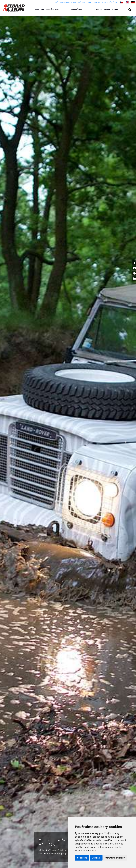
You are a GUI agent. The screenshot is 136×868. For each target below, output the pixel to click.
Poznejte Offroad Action (106, 9)
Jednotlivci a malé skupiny (47, 9)
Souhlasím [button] (82, 858)
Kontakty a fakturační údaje (106, 2)
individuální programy (60, 854)
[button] (130, 10)
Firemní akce (77, 9)
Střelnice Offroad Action (66, 2)
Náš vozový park (85, 2)
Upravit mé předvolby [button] (115, 858)
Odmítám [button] (96, 858)
